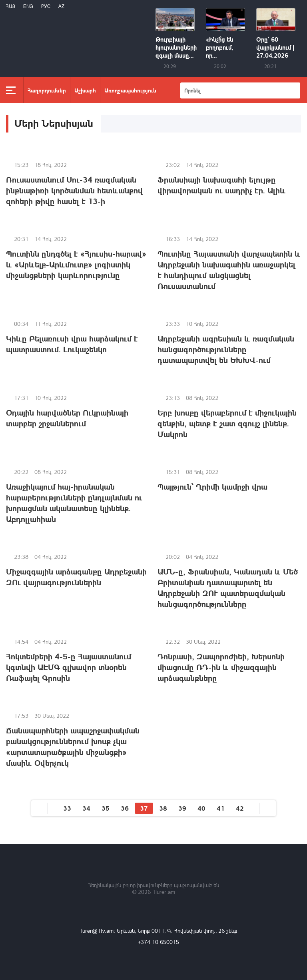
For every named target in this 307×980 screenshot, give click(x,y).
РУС (46, 6)
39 (182, 808)
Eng (28, 6)
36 (125, 808)
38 (163, 808)
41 (221, 808)
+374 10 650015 (158, 942)
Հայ (11, 6)
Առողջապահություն (130, 90)
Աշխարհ (85, 90)
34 (86, 808)
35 (106, 808)
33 (67, 808)
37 (144, 808)
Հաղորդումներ (47, 90)
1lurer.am (164, 892)
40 (201, 808)
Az (61, 6)
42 (240, 808)
